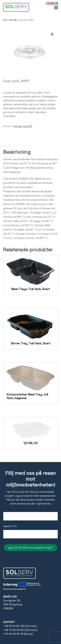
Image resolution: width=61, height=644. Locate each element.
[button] (52, 34)
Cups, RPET (27, 126)
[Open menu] (56, 6)
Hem (5, 20)
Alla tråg (13, 20)
